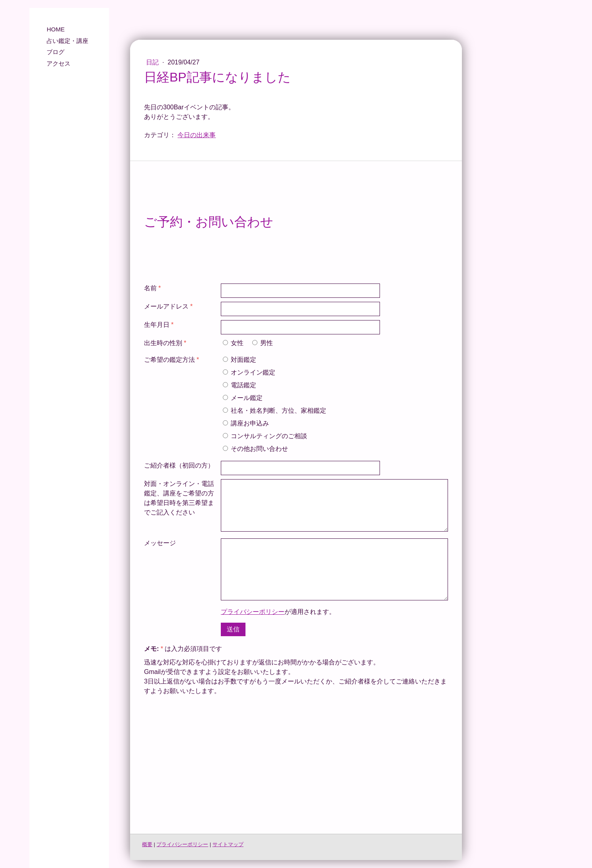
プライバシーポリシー (253, 612)
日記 (153, 62)
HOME (55, 29)
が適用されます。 (278, 612)
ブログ (55, 52)
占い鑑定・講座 (67, 41)
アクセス (58, 63)
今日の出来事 (197, 135)
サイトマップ (228, 844)
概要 (147, 844)
